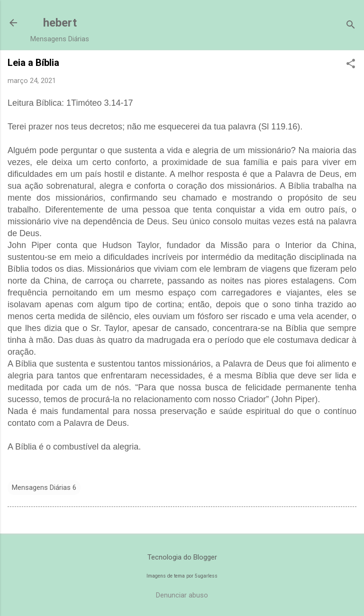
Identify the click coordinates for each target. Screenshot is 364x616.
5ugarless (206, 576)
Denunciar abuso (182, 595)
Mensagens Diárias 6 (44, 487)
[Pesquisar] (351, 26)
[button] (351, 64)
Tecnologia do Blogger (182, 557)
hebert (60, 23)
